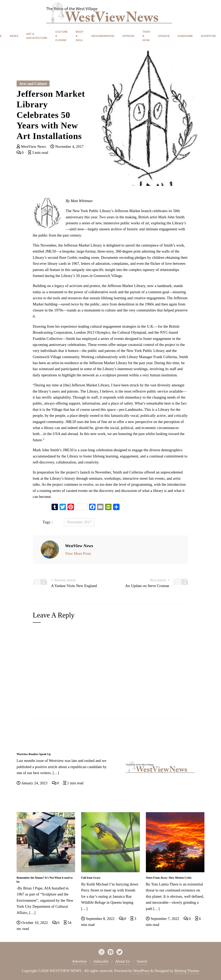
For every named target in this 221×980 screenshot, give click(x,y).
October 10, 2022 (33, 923)
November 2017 (79, 522)
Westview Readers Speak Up (34, 754)
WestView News (32, 147)
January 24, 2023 (32, 783)
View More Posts (78, 553)
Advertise (79, 961)
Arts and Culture (33, 84)
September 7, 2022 (163, 919)
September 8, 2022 (98, 919)
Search (142, 961)
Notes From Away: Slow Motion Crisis (169, 878)
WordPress (141, 971)
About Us (123, 961)
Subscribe (101, 961)
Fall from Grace (91, 878)
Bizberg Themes (187, 971)
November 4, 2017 (67, 147)
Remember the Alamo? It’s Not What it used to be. (45, 880)
